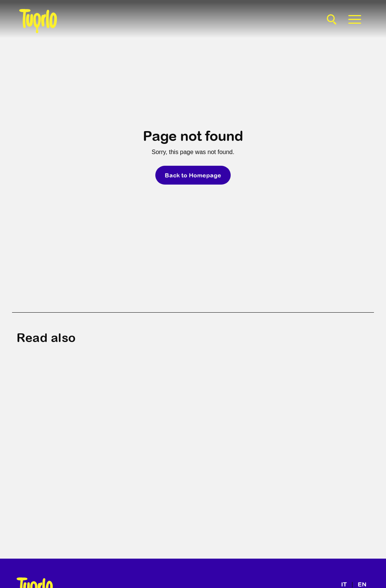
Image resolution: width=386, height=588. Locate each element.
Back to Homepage (193, 175)
